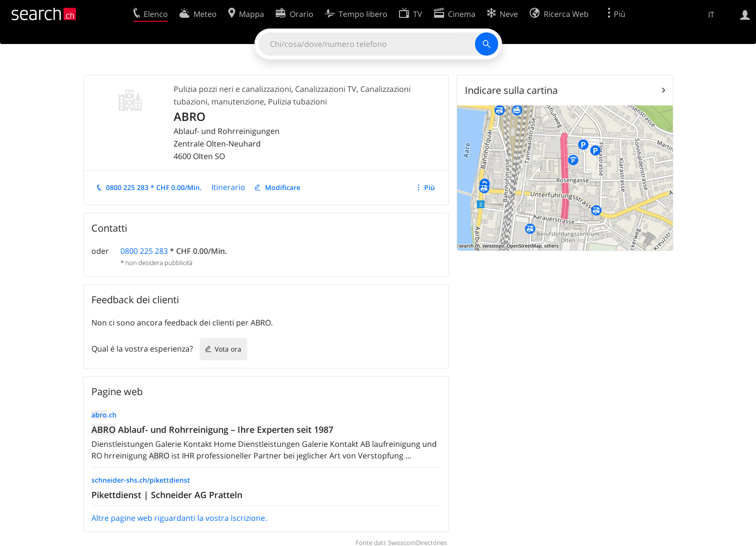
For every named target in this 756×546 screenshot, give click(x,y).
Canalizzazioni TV (326, 89)
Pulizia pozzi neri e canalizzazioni (232, 89)
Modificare (283, 187)
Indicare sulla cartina (511, 90)
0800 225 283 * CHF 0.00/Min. (154, 187)
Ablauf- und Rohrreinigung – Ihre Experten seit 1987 (212, 429)
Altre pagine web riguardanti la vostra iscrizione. (179, 518)
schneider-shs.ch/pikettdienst (141, 480)
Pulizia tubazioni (297, 102)
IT (711, 15)
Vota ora (228, 349)
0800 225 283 (144, 251)
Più (430, 187)
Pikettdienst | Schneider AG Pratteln (167, 495)
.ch (104, 415)
